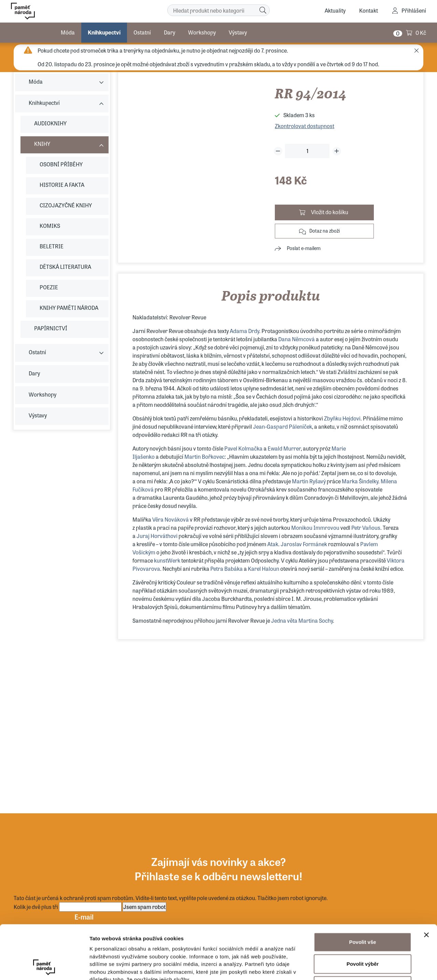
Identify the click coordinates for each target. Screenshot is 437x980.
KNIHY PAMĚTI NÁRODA (69, 308)
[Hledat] (263, 10)
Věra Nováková (171, 519)
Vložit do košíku (330, 212)
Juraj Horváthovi (157, 536)
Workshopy (202, 32)
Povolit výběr (363, 913)
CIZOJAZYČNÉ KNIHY (66, 205)
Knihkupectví (104, 32)
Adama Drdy (244, 331)
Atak (273, 544)
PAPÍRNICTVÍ (51, 328)
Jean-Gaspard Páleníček (283, 426)
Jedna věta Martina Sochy (301, 620)
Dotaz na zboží (325, 231)
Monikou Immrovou (315, 528)
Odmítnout (363, 935)
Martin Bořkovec (205, 457)
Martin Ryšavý (309, 481)
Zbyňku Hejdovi (342, 418)
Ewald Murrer (284, 448)
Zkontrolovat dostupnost (305, 126)
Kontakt (369, 10)
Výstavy (238, 32)
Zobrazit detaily (361, 967)
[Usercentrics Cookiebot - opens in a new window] (44, 967)
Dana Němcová (297, 339)
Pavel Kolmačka (243, 448)
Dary (170, 32)
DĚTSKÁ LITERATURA (65, 267)
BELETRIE (52, 246)
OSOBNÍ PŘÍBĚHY (61, 164)
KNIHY (42, 144)
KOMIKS (50, 226)
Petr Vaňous (366, 528)
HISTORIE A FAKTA (62, 185)
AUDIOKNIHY (50, 123)
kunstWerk (167, 560)
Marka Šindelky (360, 481)
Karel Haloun (264, 569)
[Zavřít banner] (426, 884)
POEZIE (49, 287)
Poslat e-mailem (304, 248)
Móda (68, 32)
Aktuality (335, 10)
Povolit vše (362, 891)
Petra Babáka (227, 569)
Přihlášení (414, 10)
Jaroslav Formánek (304, 544)
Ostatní (142, 32)
